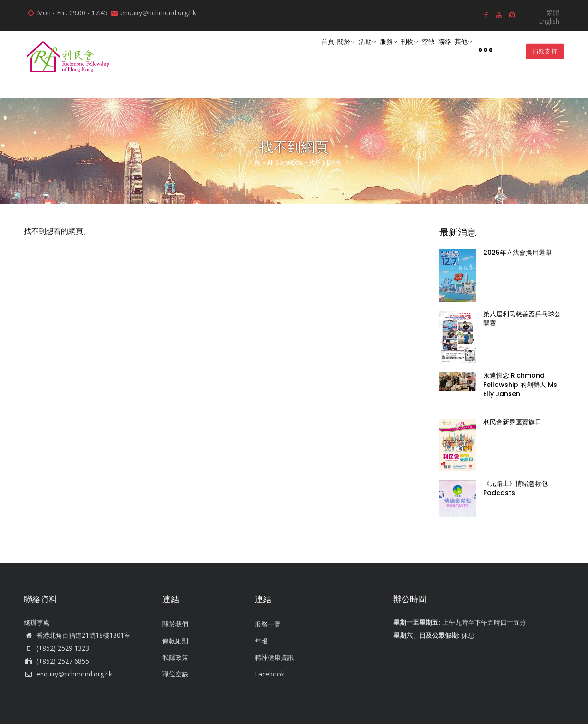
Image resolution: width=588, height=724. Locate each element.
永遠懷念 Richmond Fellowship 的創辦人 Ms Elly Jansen (520, 385)
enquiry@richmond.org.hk (68, 674)
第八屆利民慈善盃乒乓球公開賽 (522, 319)
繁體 (553, 12)
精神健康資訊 (274, 657)
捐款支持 (542, 51)
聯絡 (435, 49)
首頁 (278, 49)
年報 (261, 641)
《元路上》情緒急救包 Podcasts (516, 488)
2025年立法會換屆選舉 (517, 253)
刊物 (386, 50)
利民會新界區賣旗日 (512, 422)
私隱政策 (175, 657)
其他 (460, 50)
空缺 (412, 49)
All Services (285, 163)
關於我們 (175, 624)
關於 (303, 50)
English (549, 21)
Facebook (270, 674)
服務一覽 (268, 624)
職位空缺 (175, 674)
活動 (331, 50)
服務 (359, 50)
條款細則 (175, 641)
